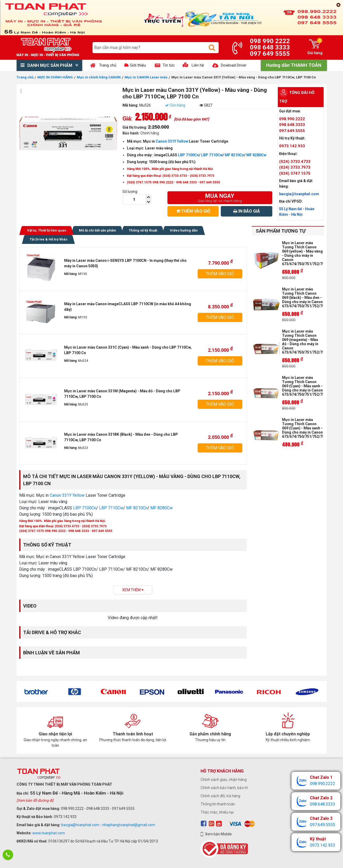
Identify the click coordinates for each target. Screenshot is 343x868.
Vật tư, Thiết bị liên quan (47, 230)
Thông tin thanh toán (218, 804)
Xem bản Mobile (218, 834)
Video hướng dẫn (184, 230)
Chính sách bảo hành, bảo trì (224, 788)
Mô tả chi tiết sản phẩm (98, 230)
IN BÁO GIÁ (247, 211)
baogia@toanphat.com (80, 825)
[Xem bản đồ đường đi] (35, 800)
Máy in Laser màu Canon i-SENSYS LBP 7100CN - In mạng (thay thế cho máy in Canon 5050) (125, 263)
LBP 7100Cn (188, 155)
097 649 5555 (270, 54)
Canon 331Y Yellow (172, 141)
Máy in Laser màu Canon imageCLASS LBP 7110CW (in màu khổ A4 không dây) (128, 307)
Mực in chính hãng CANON (99, 77)
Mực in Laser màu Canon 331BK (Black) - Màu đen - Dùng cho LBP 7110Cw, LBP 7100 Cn (121, 437)
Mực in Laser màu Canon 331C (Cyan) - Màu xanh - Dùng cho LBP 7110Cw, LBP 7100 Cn (128, 350)
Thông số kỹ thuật (143, 230)
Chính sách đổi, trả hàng (220, 796)
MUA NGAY (220, 198)
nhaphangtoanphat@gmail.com (129, 825)
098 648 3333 (270, 47)
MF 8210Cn (234, 155)
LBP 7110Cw (212, 155)
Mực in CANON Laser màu (146, 77)
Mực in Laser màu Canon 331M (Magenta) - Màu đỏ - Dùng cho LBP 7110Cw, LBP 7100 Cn (122, 394)
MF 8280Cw (256, 155)
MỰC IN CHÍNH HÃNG (55, 77)
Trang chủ (25, 77)
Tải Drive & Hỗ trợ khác (49, 239)
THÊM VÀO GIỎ (193, 211)
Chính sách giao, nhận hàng (224, 780)
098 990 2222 (270, 41)
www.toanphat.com (49, 833)
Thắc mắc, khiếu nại (217, 812)
